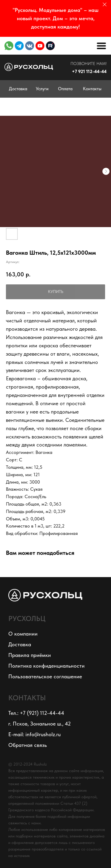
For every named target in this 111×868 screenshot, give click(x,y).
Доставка (18, 89)
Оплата (65, 89)
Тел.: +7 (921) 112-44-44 (36, 713)
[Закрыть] (105, 5)
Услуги (42, 89)
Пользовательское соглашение (45, 676)
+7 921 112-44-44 (89, 71)
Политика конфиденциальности (46, 666)
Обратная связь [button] (28, 745)
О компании (23, 634)
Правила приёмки (30, 655)
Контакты (92, 89)
